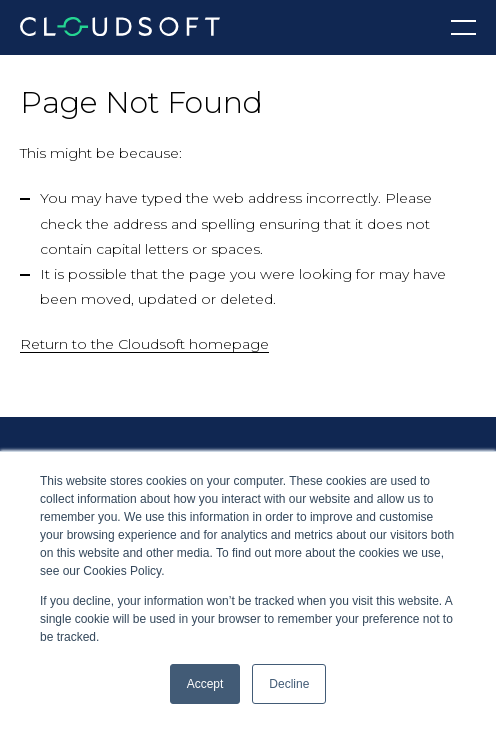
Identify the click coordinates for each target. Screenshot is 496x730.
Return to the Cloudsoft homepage (144, 344)
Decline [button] (289, 684)
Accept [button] (205, 684)
